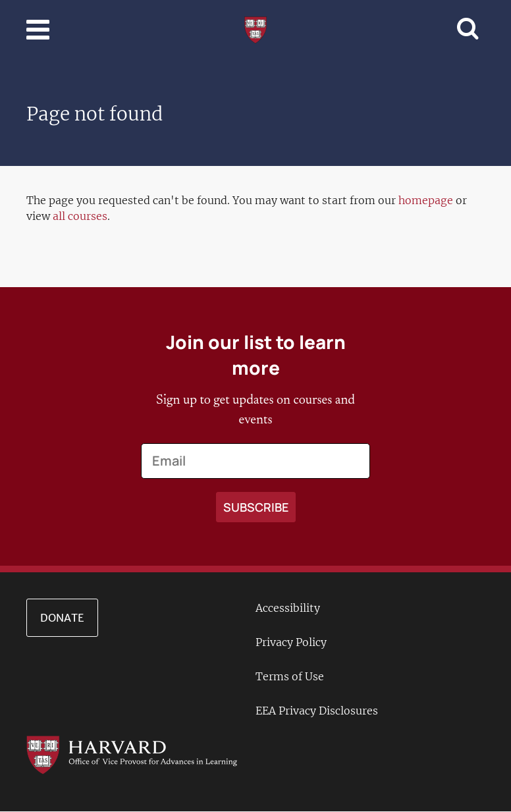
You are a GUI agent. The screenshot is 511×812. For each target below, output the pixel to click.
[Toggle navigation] (38, 30)
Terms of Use (290, 676)
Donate (62, 618)
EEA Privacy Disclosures (317, 711)
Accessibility (288, 608)
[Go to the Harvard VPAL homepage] (132, 754)
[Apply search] (256, 507)
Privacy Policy (291, 642)
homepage (426, 200)
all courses (80, 216)
